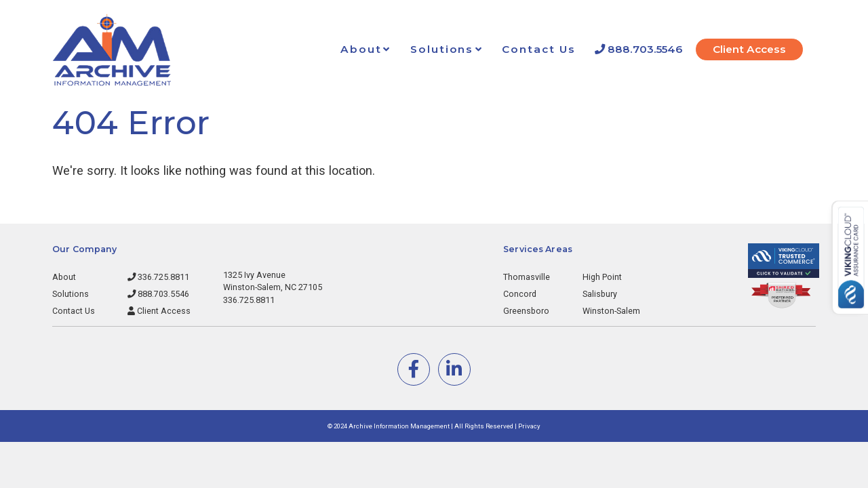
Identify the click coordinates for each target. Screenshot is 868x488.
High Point (602, 277)
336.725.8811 (158, 277)
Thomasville (527, 277)
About (361, 49)
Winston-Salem (611, 311)
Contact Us (538, 49)
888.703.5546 (638, 49)
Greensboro (526, 311)
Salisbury (600, 294)
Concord (520, 294)
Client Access (749, 49)
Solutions (442, 49)
